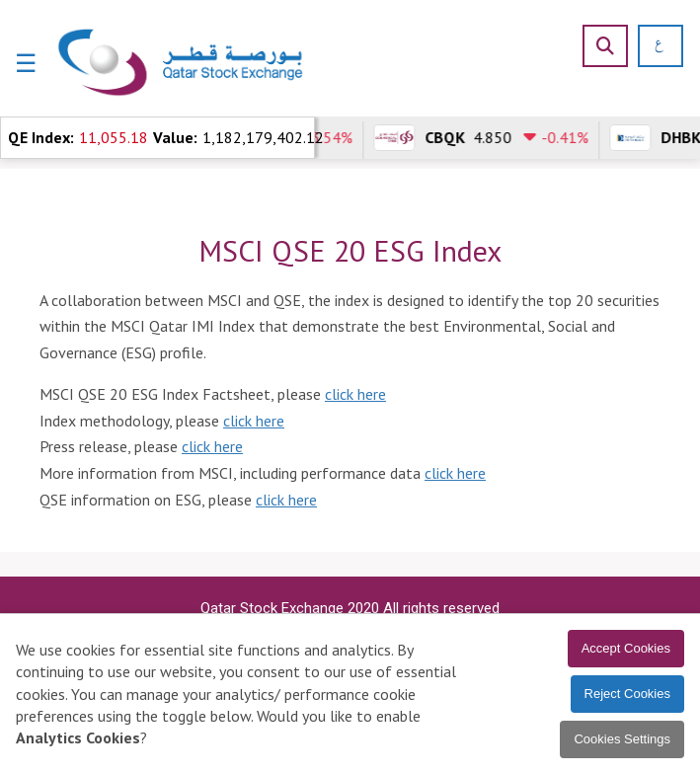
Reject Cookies (627, 694)
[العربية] (652, 46)
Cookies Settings (622, 739)
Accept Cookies (626, 648)
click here (355, 394)
